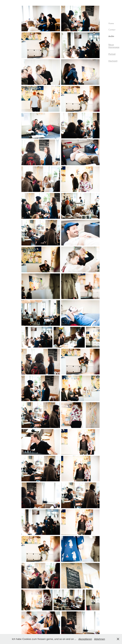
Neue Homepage (114, 46)
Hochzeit (113, 61)
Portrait (112, 54)
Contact (112, 30)
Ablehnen (100, 639)
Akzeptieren (85, 639)
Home (111, 23)
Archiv (111, 36)
